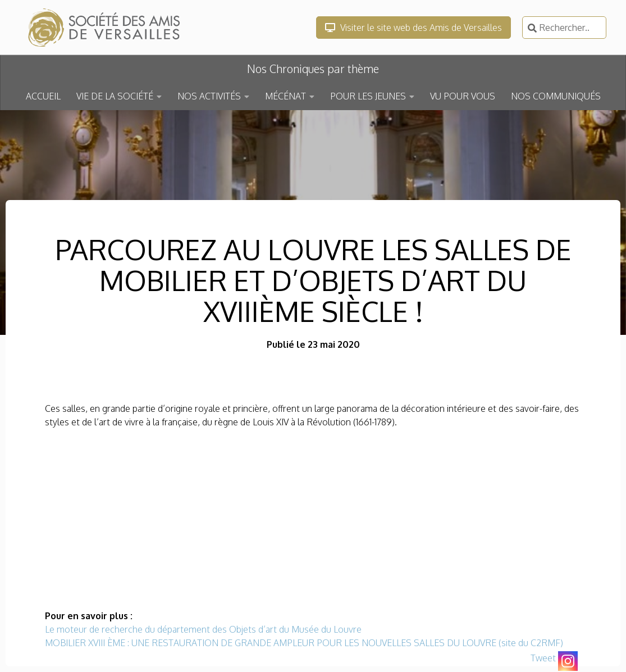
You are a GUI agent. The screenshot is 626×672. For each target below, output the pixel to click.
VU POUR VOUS (463, 96)
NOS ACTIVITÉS (209, 96)
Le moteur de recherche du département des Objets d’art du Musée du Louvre (203, 629)
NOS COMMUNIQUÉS (556, 96)
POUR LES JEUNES (368, 96)
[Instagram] (568, 661)
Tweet (543, 658)
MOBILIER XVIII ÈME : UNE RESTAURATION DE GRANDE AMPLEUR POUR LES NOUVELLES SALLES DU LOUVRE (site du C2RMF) (304, 643)
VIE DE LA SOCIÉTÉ (115, 96)
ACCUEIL (43, 96)
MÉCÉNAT (285, 96)
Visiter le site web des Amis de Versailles (413, 28)
